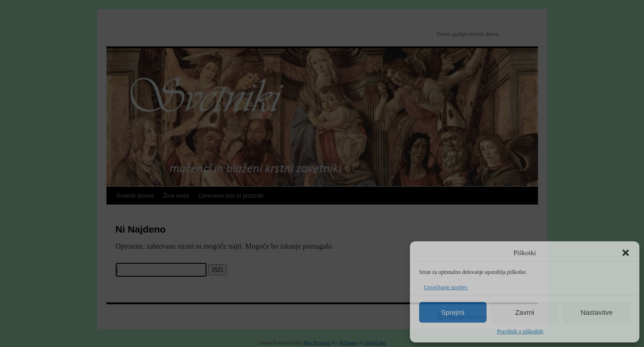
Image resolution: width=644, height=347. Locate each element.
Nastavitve (597, 312)
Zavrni (525, 312)
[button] (626, 253)
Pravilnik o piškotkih (520, 331)
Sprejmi (453, 312)
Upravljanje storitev (446, 287)
